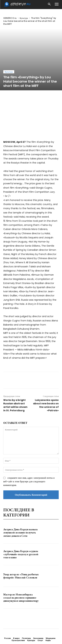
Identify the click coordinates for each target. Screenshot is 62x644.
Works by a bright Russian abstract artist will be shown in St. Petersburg (15, 378)
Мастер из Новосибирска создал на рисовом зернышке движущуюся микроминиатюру (21, 571)
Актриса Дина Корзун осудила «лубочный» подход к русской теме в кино (21, 527)
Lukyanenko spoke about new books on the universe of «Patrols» (46, 378)
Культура (24, 18)
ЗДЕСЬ (31, 625)
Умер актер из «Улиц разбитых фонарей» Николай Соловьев (21, 549)
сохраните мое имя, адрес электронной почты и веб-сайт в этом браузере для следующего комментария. (29, 454)
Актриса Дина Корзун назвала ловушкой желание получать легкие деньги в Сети (20, 505)
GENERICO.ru (10, 18)
